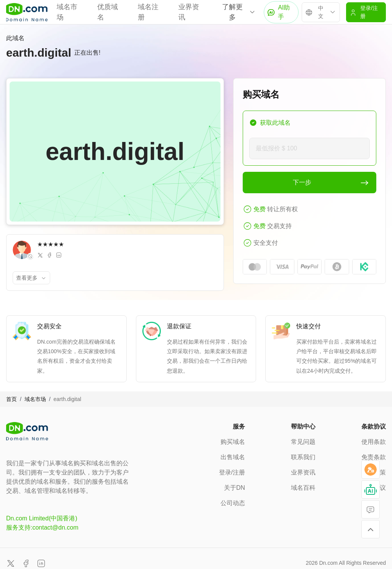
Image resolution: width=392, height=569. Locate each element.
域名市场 (35, 399)
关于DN (234, 488)
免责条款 (374, 457)
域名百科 (303, 488)
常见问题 (303, 442)
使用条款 (374, 442)
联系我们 (303, 457)
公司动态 (233, 503)
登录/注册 (232, 472)
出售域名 (233, 457)
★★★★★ (51, 244)
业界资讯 (303, 472)
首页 (11, 399)
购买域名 (233, 442)
